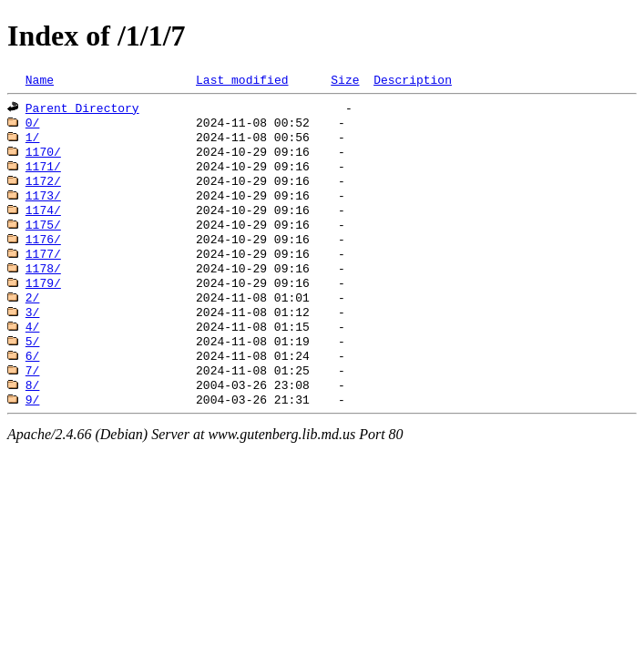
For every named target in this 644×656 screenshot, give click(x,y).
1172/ (43, 193)
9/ (33, 439)
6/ (33, 390)
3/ (33, 341)
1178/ (43, 292)
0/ (33, 128)
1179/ (43, 308)
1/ (33, 144)
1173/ (43, 210)
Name (40, 81)
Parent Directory (82, 111)
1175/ (43, 242)
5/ (33, 374)
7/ (33, 406)
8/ (33, 423)
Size (345, 81)
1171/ (43, 177)
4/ (33, 357)
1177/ (43, 275)
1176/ (43, 259)
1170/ (43, 160)
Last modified (242, 81)
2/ (33, 324)
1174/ (43, 226)
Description (413, 81)
